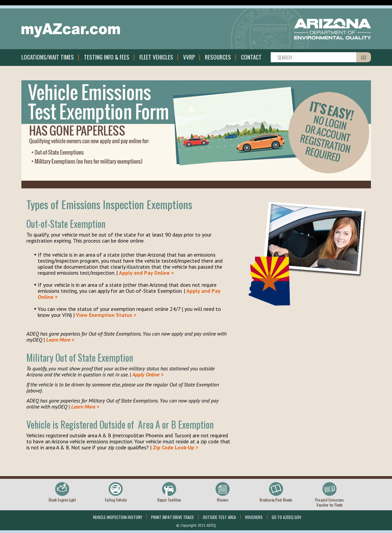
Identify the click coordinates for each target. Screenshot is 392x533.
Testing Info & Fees (107, 57)
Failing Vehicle (116, 500)
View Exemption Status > (106, 315)
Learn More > (60, 340)
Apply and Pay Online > (146, 273)
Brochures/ (276, 500)
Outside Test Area (219, 517)
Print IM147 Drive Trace (172, 517)
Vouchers (254, 517)
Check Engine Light (62, 500)
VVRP (189, 57)
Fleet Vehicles (156, 57)
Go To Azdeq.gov (286, 517)
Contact (251, 57)
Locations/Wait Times (48, 57)
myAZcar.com (71, 30)
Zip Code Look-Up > (175, 447)
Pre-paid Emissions (330, 502)
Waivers (223, 500)
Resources (218, 57)
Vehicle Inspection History (117, 517)
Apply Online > (148, 374)
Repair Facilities (169, 500)
